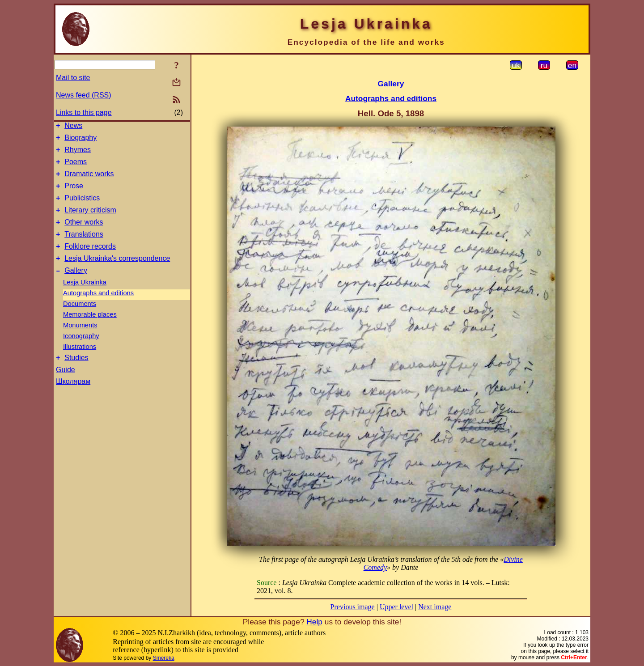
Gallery (76, 288)
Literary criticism (90, 221)
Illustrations (80, 364)
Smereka (164, 658)
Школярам (73, 400)
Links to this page (84, 112)
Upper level (396, 607)
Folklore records (90, 261)
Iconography (81, 353)
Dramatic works (89, 180)
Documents (80, 321)
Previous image (353, 607)
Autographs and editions (98, 310)
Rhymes (78, 154)
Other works (84, 234)
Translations (84, 248)
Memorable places (90, 332)
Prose (74, 194)
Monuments (80, 343)
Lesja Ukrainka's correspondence (117, 274)
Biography (80, 140)
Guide (66, 388)
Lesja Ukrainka (85, 300)
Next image (435, 607)
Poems (76, 167)
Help (314, 622)
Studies (76, 376)
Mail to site (73, 78)
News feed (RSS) (84, 95)
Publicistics (82, 207)
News (73, 127)
